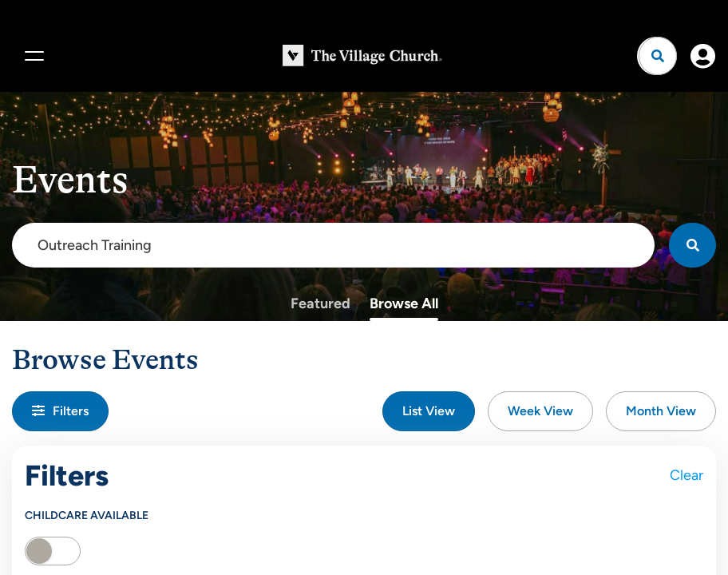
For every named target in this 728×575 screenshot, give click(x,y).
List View (429, 411)
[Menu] (32, 56)
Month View (661, 411)
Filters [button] (60, 411)
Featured (320, 303)
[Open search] (658, 56)
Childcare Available (87, 516)
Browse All (404, 303)
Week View (540, 411)
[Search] (692, 245)
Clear (686, 475)
